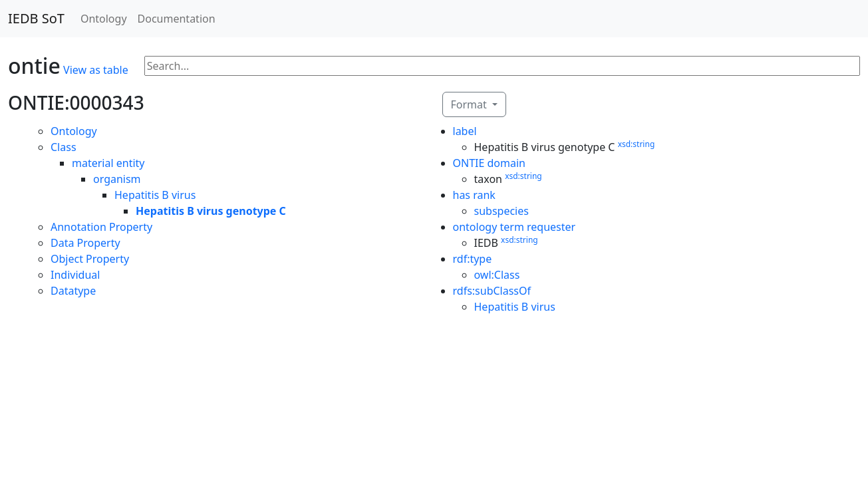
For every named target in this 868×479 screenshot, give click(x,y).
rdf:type (473, 259)
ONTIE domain (490, 163)
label (465, 131)
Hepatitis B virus (155, 195)
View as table (96, 70)
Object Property (90, 259)
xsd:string (637, 144)
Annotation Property (101, 227)
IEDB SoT (36, 18)
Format (470, 104)
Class (64, 147)
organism (117, 179)
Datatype (73, 291)
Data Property (85, 243)
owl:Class (497, 275)
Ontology (104, 19)
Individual (75, 275)
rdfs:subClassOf (492, 291)
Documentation (177, 19)
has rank (474, 195)
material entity (108, 163)
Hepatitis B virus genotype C (211, 211)
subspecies (502, 211)
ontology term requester (514, 227)
